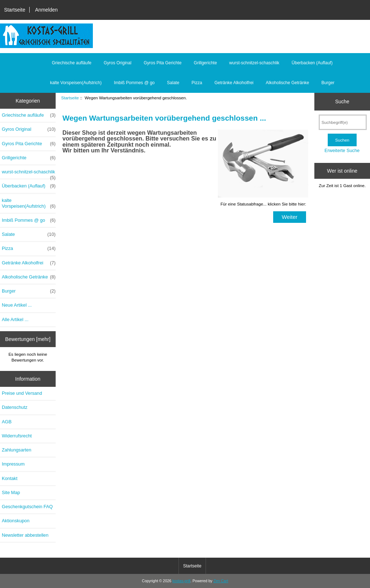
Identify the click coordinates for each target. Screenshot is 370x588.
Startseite (15, 10)
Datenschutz (15, 407)
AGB (7, 422)
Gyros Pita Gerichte (163, 63)
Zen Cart (221, 581)
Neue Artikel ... (17, 305)
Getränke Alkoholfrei (234, 83)
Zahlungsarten (17, 450)
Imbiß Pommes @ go (134, 83)
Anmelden (46, 10)
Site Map (11, 492)
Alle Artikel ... (15, 319)
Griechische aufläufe (72, 63)
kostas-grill (181, 581)
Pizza (197, 83)
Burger (328, 83)
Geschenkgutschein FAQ (27, 507)
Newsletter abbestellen (25, 535)
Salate (173, 83)
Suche (342, 101)
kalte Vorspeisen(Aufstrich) (76, 83)
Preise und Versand (22, 393)
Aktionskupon (16, 521)
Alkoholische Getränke (287, 83)
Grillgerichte (205, 63)
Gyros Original (118, 63)
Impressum (13, 464)
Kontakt (10, 478)
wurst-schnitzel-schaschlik (254, 63)
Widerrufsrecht (17, 436)
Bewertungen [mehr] (28, 339)
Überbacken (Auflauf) (312, 63)
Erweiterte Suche (342, 150)
